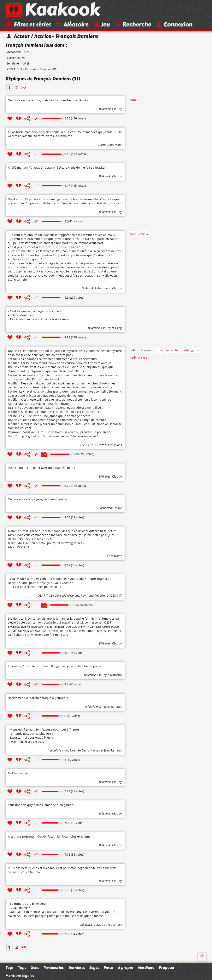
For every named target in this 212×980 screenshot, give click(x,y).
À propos (126, 968)
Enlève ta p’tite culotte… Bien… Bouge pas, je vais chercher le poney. (55, 667)
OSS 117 (116, 596)
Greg (118, 328)
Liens (35, 968)
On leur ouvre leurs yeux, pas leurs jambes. (38, 500)
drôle (159, 351)
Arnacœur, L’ (16, 53)
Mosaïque (146, 968)
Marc (118, 145)
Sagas (94, 968)
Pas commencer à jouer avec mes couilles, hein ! (41, 468)
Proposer (167, 968)
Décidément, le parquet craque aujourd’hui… (39, 698)
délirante (146, 351)
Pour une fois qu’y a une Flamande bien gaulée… (42, 805)
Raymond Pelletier (93, 596)
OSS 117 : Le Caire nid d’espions (29, 70)
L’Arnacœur (106, 145)
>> (24, 88)
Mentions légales (20, 976)
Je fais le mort (17, 64)
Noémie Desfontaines (85, 751)
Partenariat (53, 968)
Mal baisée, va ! (19, 774)
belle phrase (139, 358)
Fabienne (101, 289)
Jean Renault (113, 707)
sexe (133, 235)
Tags (9, 968)
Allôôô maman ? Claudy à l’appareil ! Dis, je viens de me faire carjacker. (57, 168)
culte (133, 100)
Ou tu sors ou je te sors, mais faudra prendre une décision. (49, 101)
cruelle (144, 235)
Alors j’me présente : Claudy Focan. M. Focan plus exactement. (51, 837)
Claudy (117, 110)
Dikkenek (13, 58)
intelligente (191, 351)
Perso (108, 968)
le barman (115, 925)
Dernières (76, 968)
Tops (22, 968)
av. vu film (173, 351)
